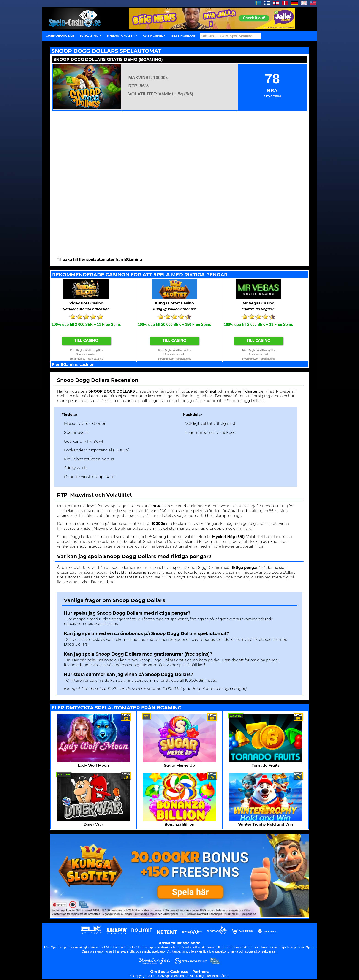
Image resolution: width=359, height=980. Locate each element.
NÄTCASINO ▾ (90, 35)
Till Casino (86, 341)
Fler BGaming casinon (73, 365)
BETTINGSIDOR (183, 35)
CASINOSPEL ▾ (154, 35)
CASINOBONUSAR (60, 35)
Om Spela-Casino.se (169, 972)
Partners (201, 972)
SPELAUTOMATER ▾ (122, 35)
